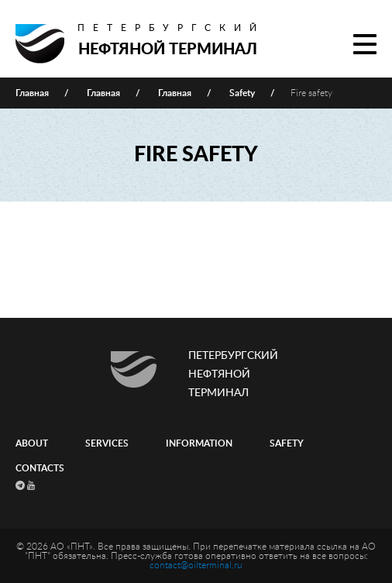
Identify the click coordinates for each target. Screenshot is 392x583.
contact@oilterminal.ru (196, 565)
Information (199, 443)
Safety (287, 443)
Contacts (40, 468)
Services (107, 443)
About (32, 443)
